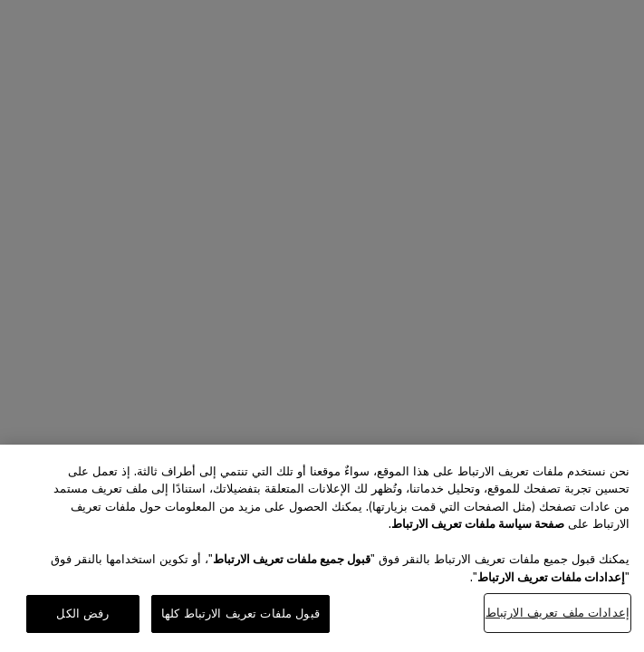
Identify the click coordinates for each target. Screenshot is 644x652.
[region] (322, 548)
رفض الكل (82, 614)
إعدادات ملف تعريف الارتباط (557, 613)
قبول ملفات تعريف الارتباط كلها (240, 614)
